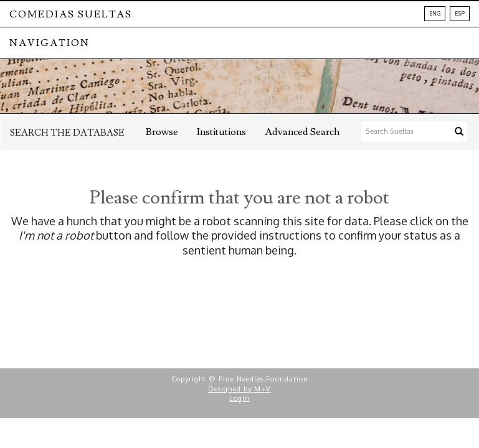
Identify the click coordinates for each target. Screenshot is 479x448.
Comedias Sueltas (71, 14)
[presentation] (267, 306)
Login (239, 398)
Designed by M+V (239, 389)
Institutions (221, 132)
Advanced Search (302, 132)
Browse (162, 132)
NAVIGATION (50, 43)
